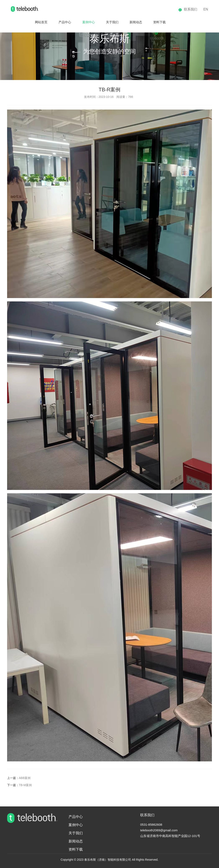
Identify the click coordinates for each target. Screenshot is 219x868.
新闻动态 (132, 22)
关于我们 (107, 22)
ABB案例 (25, 778)
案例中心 (81, 22)
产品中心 (55, 22)
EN (206, 9)
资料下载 (158, 22)
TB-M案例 (25, 785)
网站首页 (29, 22)
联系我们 (188, 9)
